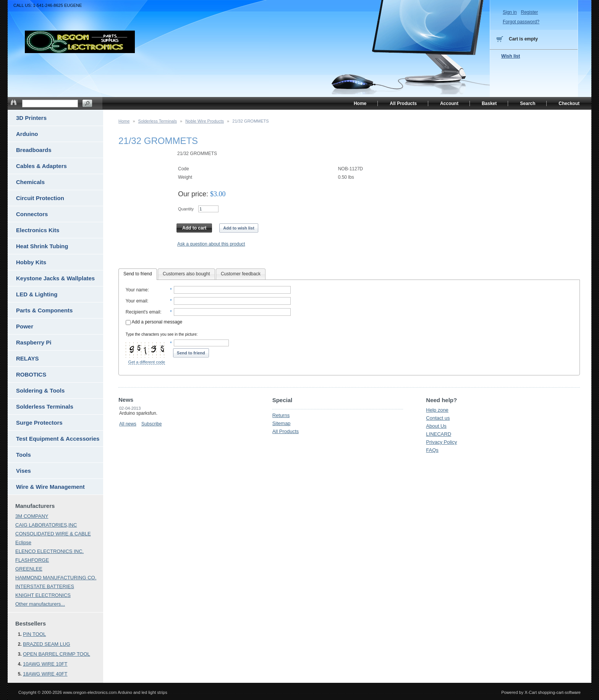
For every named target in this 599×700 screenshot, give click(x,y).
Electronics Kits (38, 230)
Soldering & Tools (40, 390)
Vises (23, 471)
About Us (436, 426)
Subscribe (151, 424)
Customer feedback (241, 274)
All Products (286, 431)
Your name (137, 290)
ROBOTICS (31, 374)
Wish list (511, 56)
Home (124, 121)
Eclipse (23, 542)
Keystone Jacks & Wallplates (55, 278)
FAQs (432, 450)
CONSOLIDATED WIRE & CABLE (53, 534)
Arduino (27, 134)
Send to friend (138, 274)
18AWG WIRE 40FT (45, 674)
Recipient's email (143, 312)
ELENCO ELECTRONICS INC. (49, 551)
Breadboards (34, 150)
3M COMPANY (32, 516)
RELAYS (27, 358)
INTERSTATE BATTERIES (45, 586)
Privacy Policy (441, 442)
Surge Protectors (39, 423)
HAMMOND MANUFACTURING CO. (56, 578)
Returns (281, 415)
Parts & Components (44, 310)
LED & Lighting (37, 294)
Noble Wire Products (205, 121)
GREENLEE (29, 569)
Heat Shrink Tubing (42, 246)
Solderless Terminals (158, 121)
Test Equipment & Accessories (58, 439)
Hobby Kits (31, 262)
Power (25, 326)
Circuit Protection (40, 198)
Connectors (32, 214)
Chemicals (30, 182)
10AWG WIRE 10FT (45, 664)
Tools (23, 455)
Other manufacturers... (40, 604)
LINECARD (439, 434)
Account (449, 103)
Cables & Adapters (41, 166)
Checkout (569, 103)
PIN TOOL (34, 634)
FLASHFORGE (32, 560)
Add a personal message (154, 322)
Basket (489, 103)
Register (529, 12)
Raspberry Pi (34, 342)
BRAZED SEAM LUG (47, 644)
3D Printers (31, 118)
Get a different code (147, 362)
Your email (136, 301)
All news (128, 424)
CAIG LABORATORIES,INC (46, 525)
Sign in (510, 12)
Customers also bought (186, 274)
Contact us (438, 418)
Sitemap (282, 423)
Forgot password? (521, 22)
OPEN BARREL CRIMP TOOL (57, 654)
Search (528, 103)
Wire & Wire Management (50, 487)
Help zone (437, 410)
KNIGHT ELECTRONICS (43, 595)
